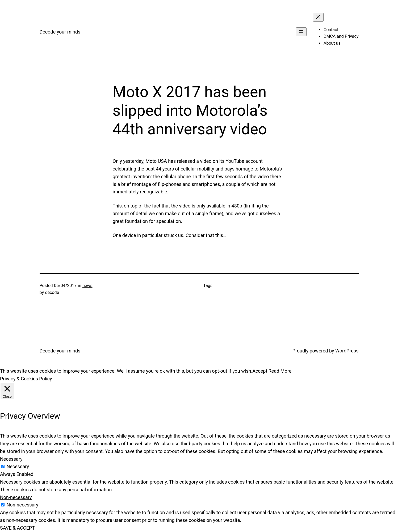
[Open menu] (301, 32)
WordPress (347, 351)
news (87, 286)
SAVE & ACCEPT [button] (17, 528)
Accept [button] (260, 371)
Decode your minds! (61, 32)
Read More (280, 371)
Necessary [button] (11, 459)
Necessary (18, 466)
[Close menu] (318, 17)
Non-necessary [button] (16, 497)
